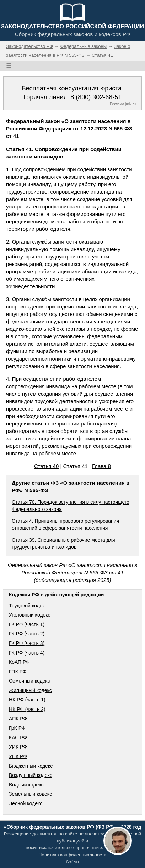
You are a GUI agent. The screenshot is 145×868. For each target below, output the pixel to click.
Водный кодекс (26, 785)
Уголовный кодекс (30, 615)
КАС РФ (18, 738)
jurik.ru (130, 104)
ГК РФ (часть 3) (27, 643)
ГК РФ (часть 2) (27, 634)
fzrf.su (72, 862)
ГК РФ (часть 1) (27, 624)
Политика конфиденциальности (72, 855)
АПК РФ (18, 719)
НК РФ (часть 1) (27, 700)
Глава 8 (101, 466)
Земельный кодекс (30, 794)
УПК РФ (18, 756)
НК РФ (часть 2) (27, 709)
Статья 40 (46, 466)
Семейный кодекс (29, 681)
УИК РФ (18, 747)
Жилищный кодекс (30, 690)
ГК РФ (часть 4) (27, 653)
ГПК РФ (18, 672)
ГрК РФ (17, 728)
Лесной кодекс (26, 803)
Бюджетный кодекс (31, 766)
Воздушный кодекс (31, 775)
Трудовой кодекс (28, 606)
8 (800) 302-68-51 (96, 97)
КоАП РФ (19, 662)
